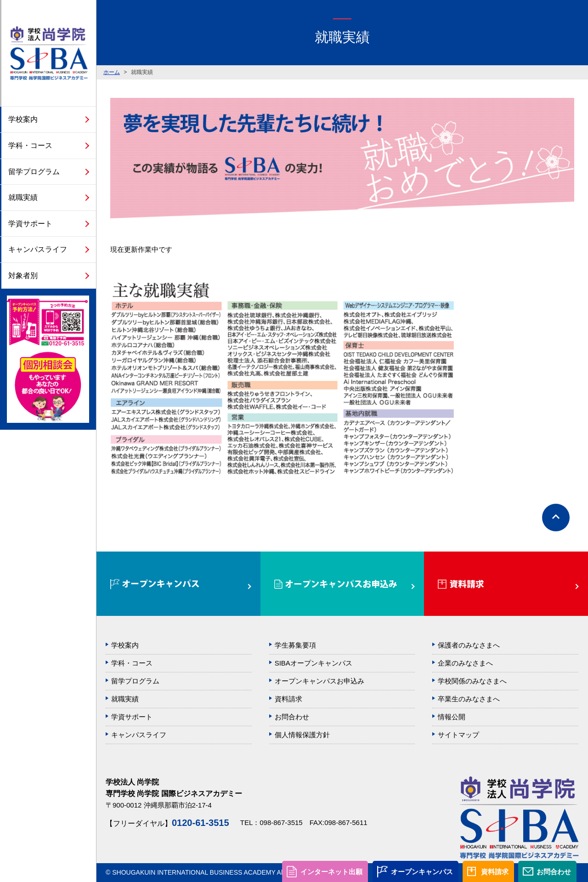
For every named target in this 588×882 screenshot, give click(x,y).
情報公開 (452, 717)
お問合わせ (554, 872)
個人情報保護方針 (302, 735)
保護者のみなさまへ (469, 645)
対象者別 (23, 276)
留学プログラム (34, 172)
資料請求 (495, 872)
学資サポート (30, 224)
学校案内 (23, 119)
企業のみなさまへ (465, 663)
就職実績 (23, 197)
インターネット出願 (331, 872)
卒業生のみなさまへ (469, 699)
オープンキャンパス (422, 872)
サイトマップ (458, 735)
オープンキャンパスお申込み (319, 681)
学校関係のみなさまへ (472, 681)
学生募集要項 (295, 645)
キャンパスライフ (38, 249)
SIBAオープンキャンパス (314, 663)
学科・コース (30, 145)
